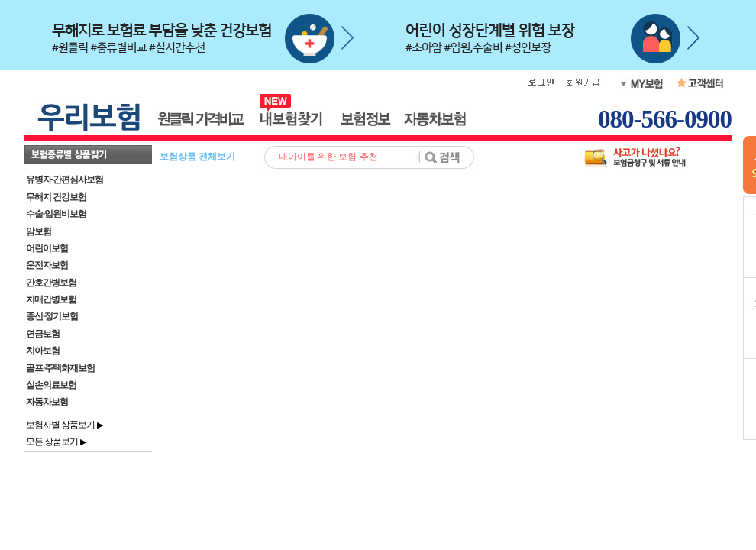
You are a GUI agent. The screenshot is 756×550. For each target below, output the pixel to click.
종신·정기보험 (52, 316)
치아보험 (43, 351)
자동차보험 (47, 402)
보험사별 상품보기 (64, 425)
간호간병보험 (51, 283)
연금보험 (43, 334)
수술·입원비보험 (56, 214)
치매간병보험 (51, 299)
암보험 (39, 231)
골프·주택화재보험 (60, 368)
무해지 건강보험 (56, 197)
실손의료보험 (51, 385)
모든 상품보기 (56, 442)
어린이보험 (47, 248)
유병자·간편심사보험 (65, 180)
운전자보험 (47, 265)
